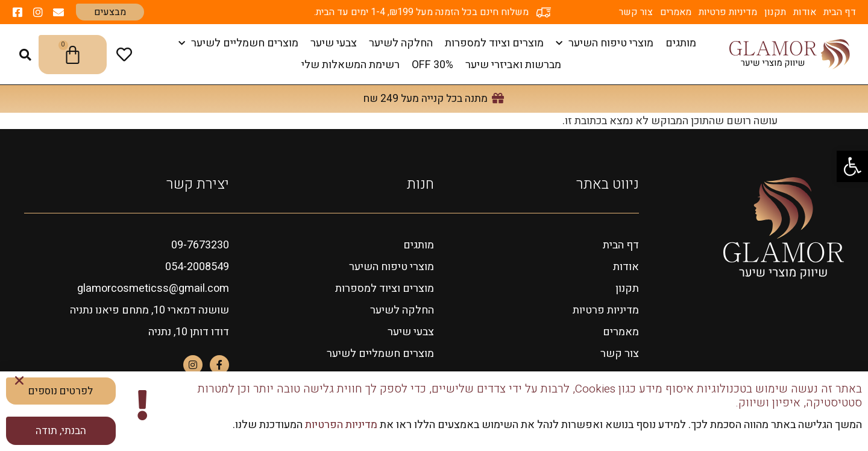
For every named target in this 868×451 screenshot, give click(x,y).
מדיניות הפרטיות (340, 425)
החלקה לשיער (401, 43)
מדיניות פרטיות (728, 12)
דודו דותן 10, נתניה (189, 332)
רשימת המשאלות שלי (351, 65)
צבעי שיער (334, 43)
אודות (805, 12)
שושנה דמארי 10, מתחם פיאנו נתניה (149, 310)
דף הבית (840, 12)
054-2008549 (197, 267)
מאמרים (676, 12)
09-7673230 (200, 245)
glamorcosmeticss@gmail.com (153, 289)
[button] (852, 166)
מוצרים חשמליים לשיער (238, 44)
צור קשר (636, 12)
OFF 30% (432, 65)
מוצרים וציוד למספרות (494, 43)
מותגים (681, 43)
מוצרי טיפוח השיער (605, 44)
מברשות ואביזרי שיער (513, 65)
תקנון (775, 12)
